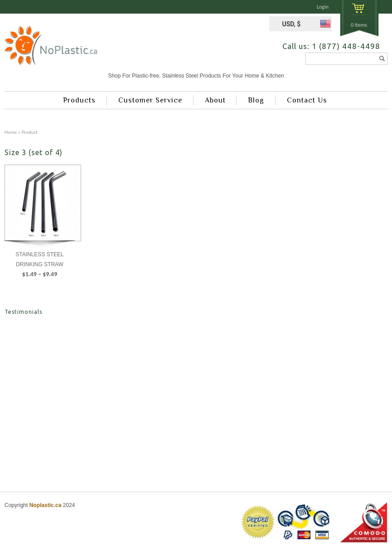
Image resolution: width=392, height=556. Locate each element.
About (215, 100)
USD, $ (291, 24)
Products (79, 100)
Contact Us (307, 100)
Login (323, 7)
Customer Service (150, 100)
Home (11, 132)
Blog (256, 100)
